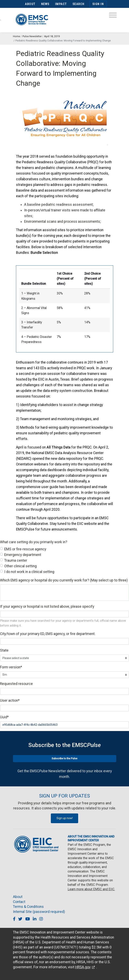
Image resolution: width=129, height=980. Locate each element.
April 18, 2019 (52, 36)
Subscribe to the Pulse (64, 758)
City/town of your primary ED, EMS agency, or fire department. (48, 634)
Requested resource (16, 684)
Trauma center (16, 560)
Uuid (4, 717)
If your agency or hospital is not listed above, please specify (47, 607)
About (30, 4)
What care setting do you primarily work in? (34, 542)
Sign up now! (65, 818)
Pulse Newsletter (32, 36)
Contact (19, 902)
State (4, 650)
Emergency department (23, 555)
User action (10, 700)
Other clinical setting (20, 566)
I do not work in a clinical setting (29, 572)
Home (17, 36)
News (45, 4)
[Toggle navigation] (113, 16)
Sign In (98, 4)
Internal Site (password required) (39, 912)
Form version (11, 667)
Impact (61, 4)
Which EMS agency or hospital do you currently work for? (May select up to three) (64, 580)
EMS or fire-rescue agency (25, 549)
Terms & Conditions (28, 907)
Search (78, 4)
